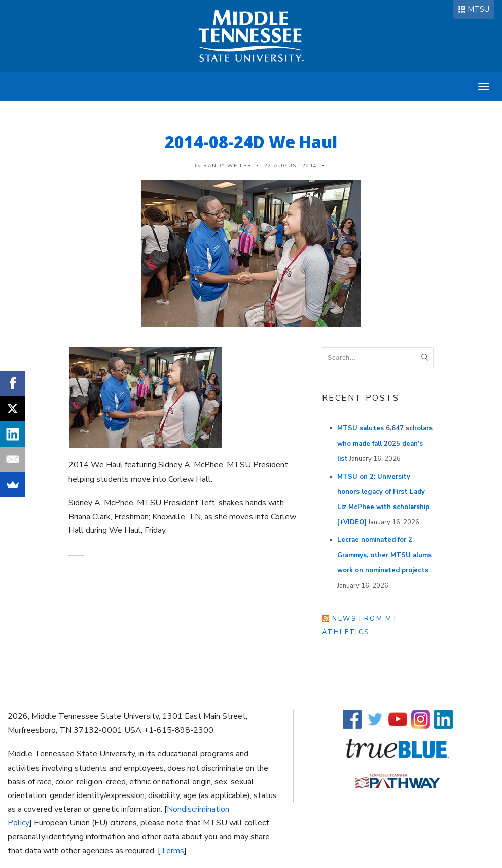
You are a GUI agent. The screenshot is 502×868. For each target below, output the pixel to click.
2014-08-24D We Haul (251, 142)
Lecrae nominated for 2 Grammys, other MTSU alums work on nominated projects (384, 555)
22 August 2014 (291, 166)
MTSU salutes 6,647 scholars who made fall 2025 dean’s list (385, 444)
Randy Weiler (227, 166)
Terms (172, 851)
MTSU (478, 9)
